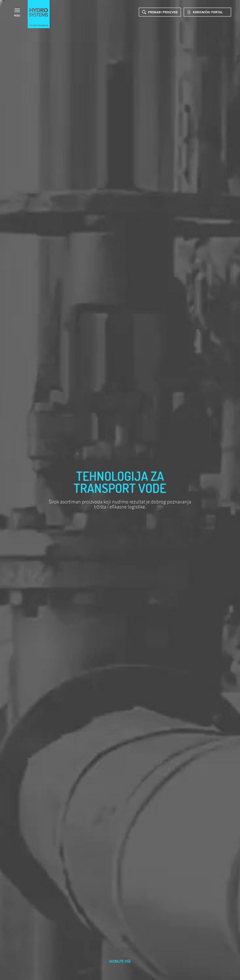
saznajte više (120, 961)
